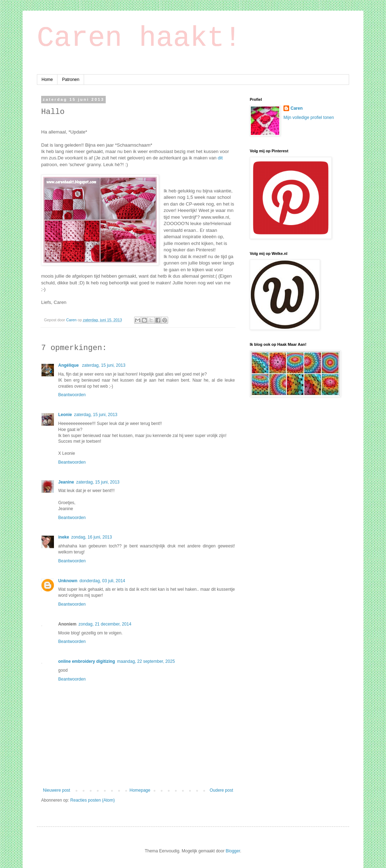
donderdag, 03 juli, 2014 (102, 581)
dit (220, 158)
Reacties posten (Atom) (92, 800)
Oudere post (221, 790)
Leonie (65, 415)
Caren (72, 320)
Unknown (68, 581)
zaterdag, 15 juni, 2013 (104, 365)
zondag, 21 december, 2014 (105, 624)
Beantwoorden (72, 395)
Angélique (69, 365)
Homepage (140, 790)
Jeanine (66, 482)
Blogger (233, 851)
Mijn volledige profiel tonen (309, 118)
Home (47, 80)
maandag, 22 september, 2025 (146, 661)
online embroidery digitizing (87, 661)
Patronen (71, 80)
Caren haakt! (139, 38)
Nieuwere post (57, 790)
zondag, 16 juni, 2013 (92, 537)
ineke (64, 537)
